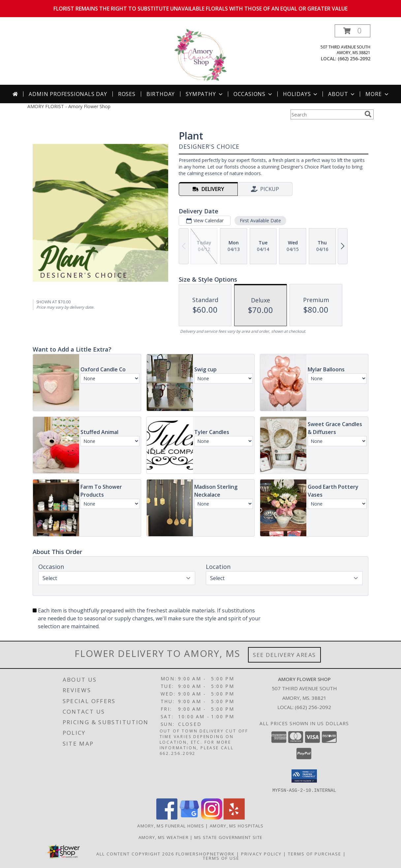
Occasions (253, 94)
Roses (127, 94)
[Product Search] (326, 114)
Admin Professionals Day (68, 94)
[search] (368, 114)
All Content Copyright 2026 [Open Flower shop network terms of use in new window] (135, 853)
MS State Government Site (228, 837)
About (342, 94)
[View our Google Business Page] (189, 817)
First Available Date (260, 220)
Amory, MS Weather (164, 837)
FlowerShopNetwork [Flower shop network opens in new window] (205, 853)
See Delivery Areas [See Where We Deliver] (284, 655)
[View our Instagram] (212, 817)
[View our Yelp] (234, 817)
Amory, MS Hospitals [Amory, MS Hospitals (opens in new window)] (237, 825)
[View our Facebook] (167, 817)
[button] (353, 31)
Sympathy (205, 94)
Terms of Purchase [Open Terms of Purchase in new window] (315, 853)
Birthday (161, 94)
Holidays (301, 94)
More (377, 94)
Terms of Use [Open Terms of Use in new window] (221, 858)
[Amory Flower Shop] (200, 55)
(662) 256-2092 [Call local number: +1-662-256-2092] (354, 59)
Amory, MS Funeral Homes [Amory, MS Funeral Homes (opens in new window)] (171, 825)
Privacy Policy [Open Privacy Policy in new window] (261, 853)
